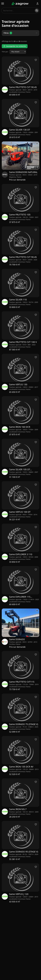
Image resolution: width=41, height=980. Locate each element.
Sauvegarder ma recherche (15, 46)
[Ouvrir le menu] (3, 4)
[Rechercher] (37, 10)
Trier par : (5, 52)
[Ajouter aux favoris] (37, 144)
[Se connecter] (38, 4)
